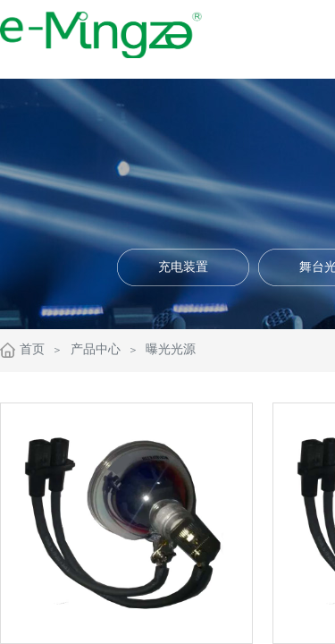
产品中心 (96, 349)
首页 (32, 349)
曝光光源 (171, 349)
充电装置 (183, 267)
